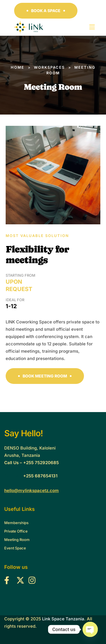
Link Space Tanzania (63, 619)
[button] (46, 11)
